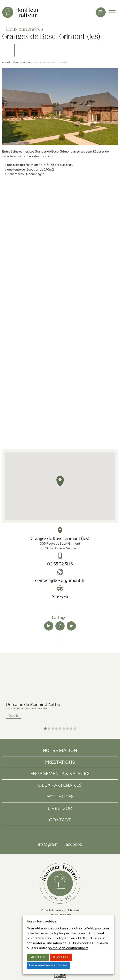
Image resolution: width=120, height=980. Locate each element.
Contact (60, 820)
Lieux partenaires (22, 62)
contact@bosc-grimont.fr (60, 581)
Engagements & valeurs (60, 774)
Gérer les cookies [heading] (41, 922)
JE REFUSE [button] (61, 957)
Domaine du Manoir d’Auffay (33, 705)
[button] (60, 481)
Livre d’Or (60, 808)
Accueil (6, 62)
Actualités (60, 797)
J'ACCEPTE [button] (38, 957)
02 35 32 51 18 (60, 564)
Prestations (60, 762)
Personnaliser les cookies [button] (48, 965)
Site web (60, 597)
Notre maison (60, 750)
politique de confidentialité (68, 948)
